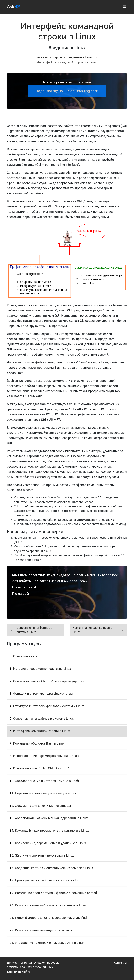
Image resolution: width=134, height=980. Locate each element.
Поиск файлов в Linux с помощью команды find (51, 918)
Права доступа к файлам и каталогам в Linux (49, 880)
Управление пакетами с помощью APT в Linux (50, 943)
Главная (42, 57)
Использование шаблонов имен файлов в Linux (51, 905)
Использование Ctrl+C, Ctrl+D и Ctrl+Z (41, 768)
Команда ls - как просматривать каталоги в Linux (52, 831)
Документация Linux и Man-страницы (43, 806)
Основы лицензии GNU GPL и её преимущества (49, 681)
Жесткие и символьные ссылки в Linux (44, 855)
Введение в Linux (80, 57)
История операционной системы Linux (42, 669)
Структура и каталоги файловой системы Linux (48, 706)
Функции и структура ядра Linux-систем (43, 693)
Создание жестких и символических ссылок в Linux (54, 868)
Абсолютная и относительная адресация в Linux (51, 818)
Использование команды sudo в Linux (44, 930)
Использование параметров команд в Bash (46, 756)
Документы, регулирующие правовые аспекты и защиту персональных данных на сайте (33, 967)
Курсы (57, 57)
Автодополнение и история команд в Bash (47, 781)
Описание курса (25, 656)
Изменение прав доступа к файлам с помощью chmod (56, 893)
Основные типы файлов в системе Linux (31, 630)
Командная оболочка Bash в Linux (98, 630)
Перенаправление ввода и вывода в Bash (46, 793)
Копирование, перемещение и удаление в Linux (51, 843)
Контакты (120, 963)
